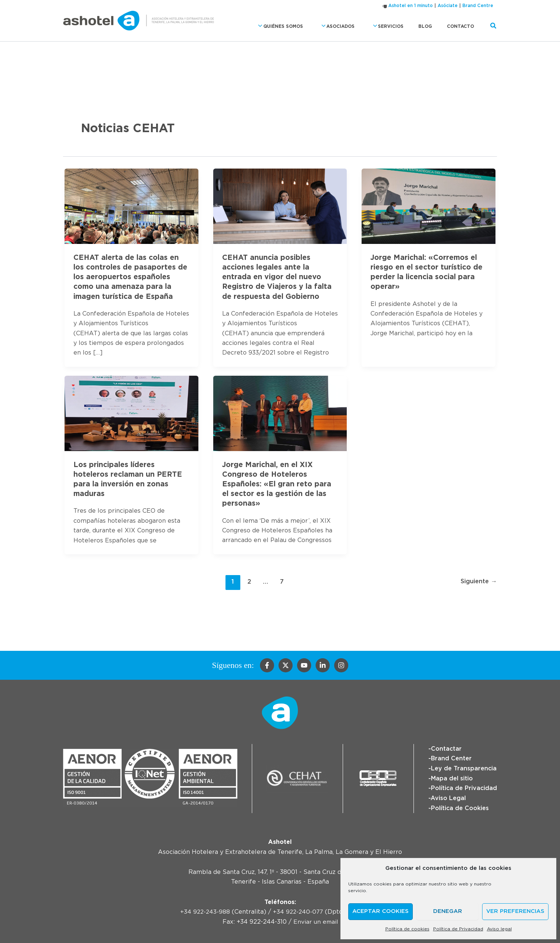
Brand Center (451, 758)
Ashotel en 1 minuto (411, 6)
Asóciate (448, 6)
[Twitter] (286, 665)
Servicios (401, 26)
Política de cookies (407, 929)
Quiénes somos (305, 26)
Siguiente (478, 581)
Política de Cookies (460, 807)
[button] (285, 26)
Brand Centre (478, 6)
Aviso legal (499, 929)
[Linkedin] (323, 665)
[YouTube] (304, 665)
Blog (434, 26)
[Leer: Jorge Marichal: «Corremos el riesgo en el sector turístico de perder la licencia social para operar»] (429, 205)
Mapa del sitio (452, 777)
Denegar (448, 911)
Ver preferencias (515, 911)
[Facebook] (267, 665)
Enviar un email (315, 920)
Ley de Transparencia (464, 768)
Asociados (357, 26)
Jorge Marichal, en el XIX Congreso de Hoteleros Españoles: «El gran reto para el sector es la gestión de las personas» (277, 483)
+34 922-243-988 (204, 911)
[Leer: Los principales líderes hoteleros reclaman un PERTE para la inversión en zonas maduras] (131, 412)
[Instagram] (341, 665)
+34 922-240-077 (299, 911)
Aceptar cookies (381, 911)
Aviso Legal (448, 797)
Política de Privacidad (458, 929)
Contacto (463, 26)
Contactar (446, 748)
